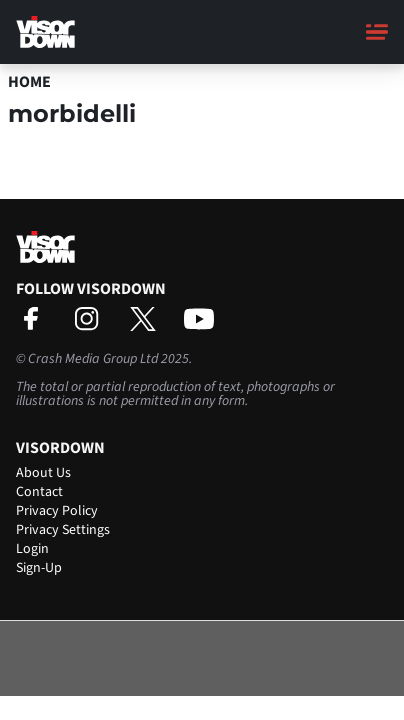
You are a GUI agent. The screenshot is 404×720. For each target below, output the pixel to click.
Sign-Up (39, 568)
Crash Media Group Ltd (93, 359)
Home (29, 82)
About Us (43, 473)
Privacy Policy (57, 511)
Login (32, 549)
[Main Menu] (377, 32)
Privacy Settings (63, 530)
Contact (39, 492)
